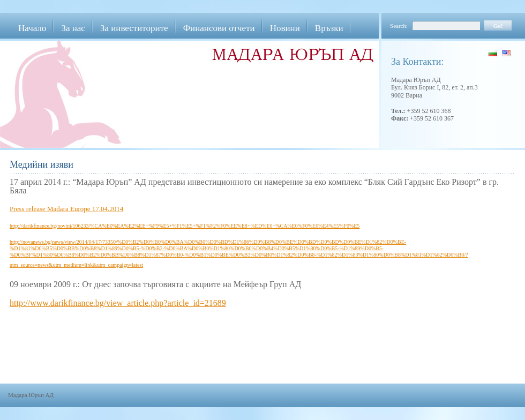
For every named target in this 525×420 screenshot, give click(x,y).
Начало (32, 28)
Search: (399, 26)
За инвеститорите (134, 28)
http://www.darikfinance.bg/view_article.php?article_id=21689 (118, 303)
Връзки (329, 28)
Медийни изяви (42, 164)
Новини (285, 28)
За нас (73, 28)
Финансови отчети (219, 28)
